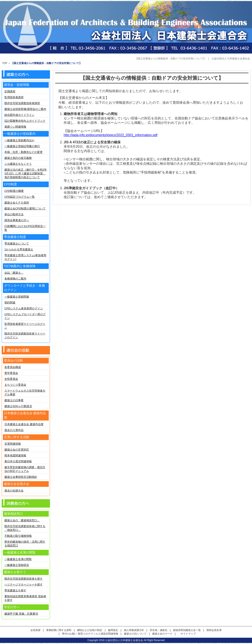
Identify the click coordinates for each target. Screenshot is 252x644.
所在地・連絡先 (159, 630)
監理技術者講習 (14, 97)
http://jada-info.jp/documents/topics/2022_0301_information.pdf (111, 135)
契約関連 (10, 302)
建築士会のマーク (162, 634)
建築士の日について (135, 634)
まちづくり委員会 (15, 385)
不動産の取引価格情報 (18, 536)
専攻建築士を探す (15, 590)
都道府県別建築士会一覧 (187, 630)
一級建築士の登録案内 (20, 134)
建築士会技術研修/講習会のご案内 (25, 109)
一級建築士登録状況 (17, 565)
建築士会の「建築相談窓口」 (22, 520)
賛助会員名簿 (214, 630)
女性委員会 (11, 379)
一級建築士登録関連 (17, 297)
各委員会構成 (13, 367)
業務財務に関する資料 (59, 630)
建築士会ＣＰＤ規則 (17, 203)
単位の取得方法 (14, 214)
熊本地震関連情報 (15, 455)
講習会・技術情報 (17, 85)
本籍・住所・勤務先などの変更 (24, 152)
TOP (5, 63)
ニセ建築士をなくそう (18, 164)
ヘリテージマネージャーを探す (24, 585)
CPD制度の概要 (14, 191)
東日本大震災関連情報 (18, 461)
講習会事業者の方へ (17, 220)
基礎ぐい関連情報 (15, 127)
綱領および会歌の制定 (90, 630)
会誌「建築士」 (14, 273)
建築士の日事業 (14, 400)
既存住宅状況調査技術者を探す (24, 579)
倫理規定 (113, 630)
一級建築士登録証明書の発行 (22, 146)
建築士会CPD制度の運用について (25, 208)
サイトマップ (188, 634)
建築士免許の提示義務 (18, 158)
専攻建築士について (17, 244)
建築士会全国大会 (17, 484)
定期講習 (10, 91)
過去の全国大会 (14, 491)
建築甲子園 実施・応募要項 (21, 614)
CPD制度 (10, 184)
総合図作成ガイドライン (19, 115)
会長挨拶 (35, 630)
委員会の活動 (13, 360)
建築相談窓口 (13, 514)
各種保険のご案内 (15, 279)
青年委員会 (11, 373)
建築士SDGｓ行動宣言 (18, 406)
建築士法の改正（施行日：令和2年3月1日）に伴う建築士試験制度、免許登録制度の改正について (26, 173)
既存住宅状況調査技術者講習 (22, 103)
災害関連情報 (13, 444)
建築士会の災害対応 (17, 450)
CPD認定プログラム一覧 (20, 197)
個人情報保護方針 (134, 630)
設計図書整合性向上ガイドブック (25, 121)
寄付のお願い (70, 634)
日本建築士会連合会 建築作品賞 (24, 424)
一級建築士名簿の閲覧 (18, 559)
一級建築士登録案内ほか (19, 140)
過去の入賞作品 (14, 430)
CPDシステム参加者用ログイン (24, 308)
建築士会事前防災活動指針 (21, 477)
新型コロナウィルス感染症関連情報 (98, 634)
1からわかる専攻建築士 (19, 249)
